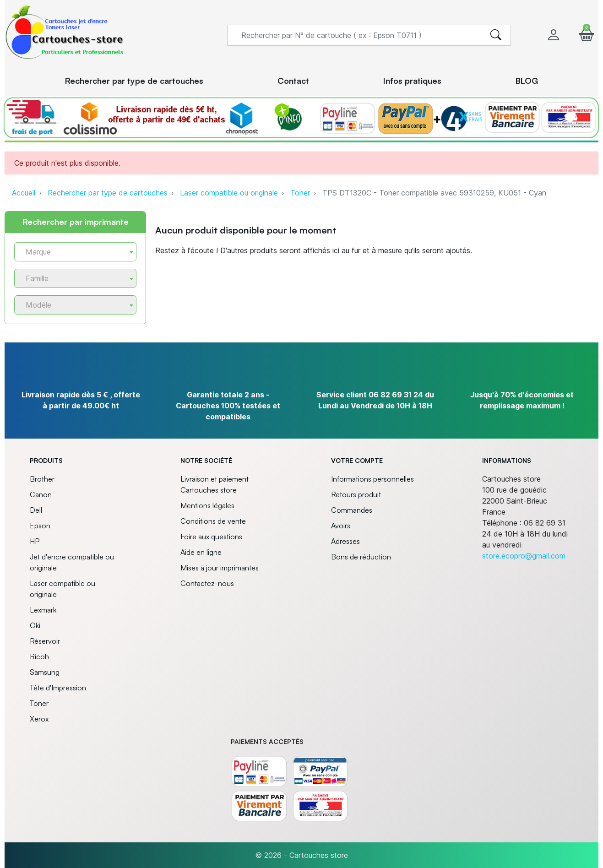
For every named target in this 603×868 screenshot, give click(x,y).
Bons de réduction (361, 557)
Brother (42, 479)
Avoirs (341, 526)
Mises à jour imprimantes (220, 568)
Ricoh (39, 656)
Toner (300, 193)
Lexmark (43, 610)
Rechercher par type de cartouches (108, 193)
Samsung (45, 672)
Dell (36, 510)
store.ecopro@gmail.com (524, 556)
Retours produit (356, 494)
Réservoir (45, 641)
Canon (41, 494)
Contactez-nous (207, 583)
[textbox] (72, 252)
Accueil (24, 193)
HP (35, 541)
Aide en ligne (201, 552)
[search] (496, 35)
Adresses (345, 541)
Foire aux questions (211, 537)
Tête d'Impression (58, 688)
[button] (587, 35)
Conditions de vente (213, 521)
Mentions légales (207, 505)
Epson (40, 526)
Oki (35, 625)
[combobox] (75, 252)
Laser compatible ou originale (229, 193)
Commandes (352, 510)
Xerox (39, 719)
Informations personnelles (372, 479)
